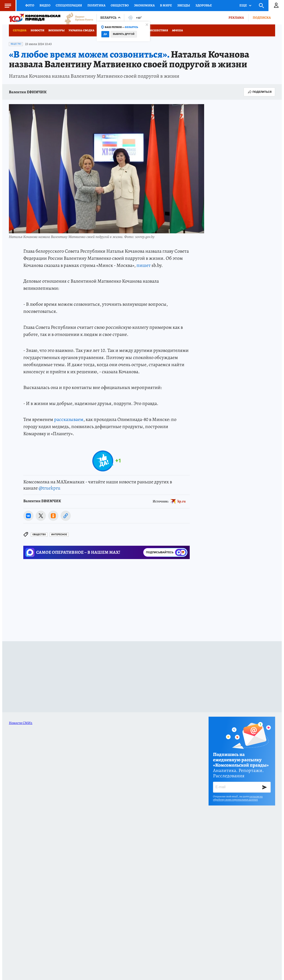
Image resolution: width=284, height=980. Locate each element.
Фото (30, 5)
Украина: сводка (81, 30)
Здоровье (204, 5)
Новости (37, 30)
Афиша (177, 30)
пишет (144, 265)
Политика (96, 5)
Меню (6, 6)
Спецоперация (69, 5)
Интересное (59, 535)
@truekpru (49, 488)
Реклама (236, 18)
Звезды (184, 5)
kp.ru (182, 501)
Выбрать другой (124, 34)
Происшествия (156, 30)
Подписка (262, 18)
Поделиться (259, 92)
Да (105, 34)
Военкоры (56, 30)
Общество (120, 5)
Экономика (144, 5)
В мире (166, 5)
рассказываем (69, 419)
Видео (45, 5)
